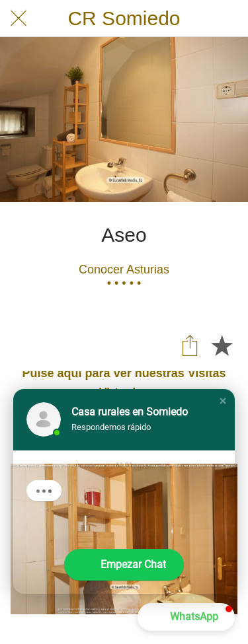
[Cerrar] (19, 18)
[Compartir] (190, 345)
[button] (223, 401)
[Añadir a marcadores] (222, 345)
